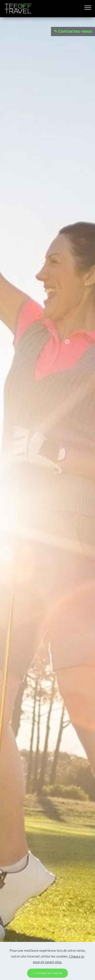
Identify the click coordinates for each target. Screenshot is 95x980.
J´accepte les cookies (47, 973)
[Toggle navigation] (88, 7)
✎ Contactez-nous (73, 31)
